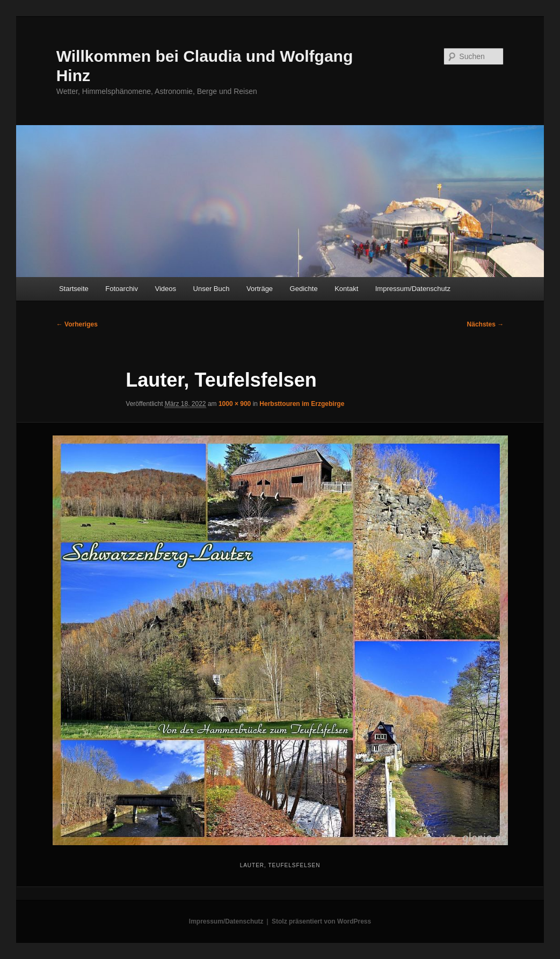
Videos (166, 289)
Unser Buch (212, 289)
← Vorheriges (77, 324)
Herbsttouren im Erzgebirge (302, 404)
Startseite (74, 289)
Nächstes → (486, 324)
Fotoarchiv (122, 289)
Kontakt (346, 289)
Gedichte (304, 289)
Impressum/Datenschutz (413, 289)
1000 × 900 (235, 404)
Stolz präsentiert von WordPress (321, 921)
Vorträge (260, 289)
